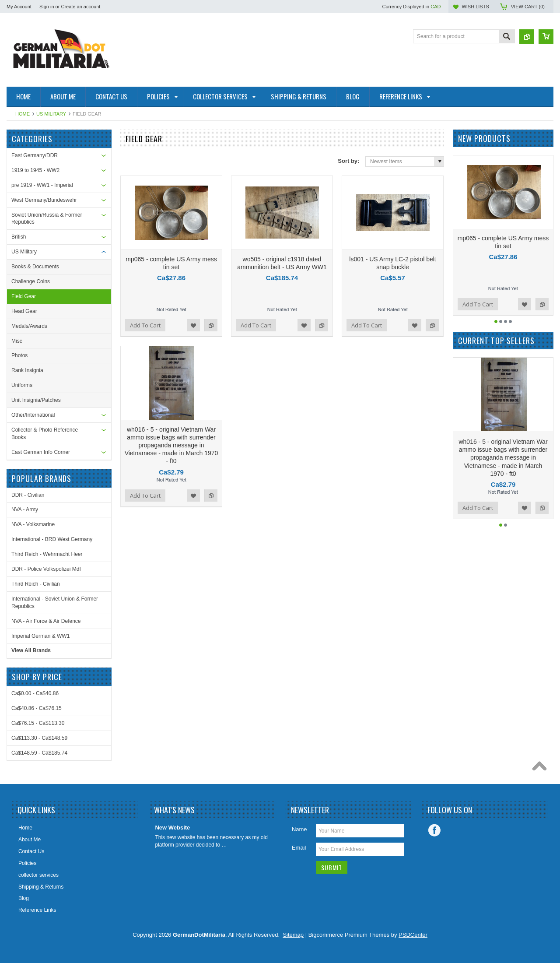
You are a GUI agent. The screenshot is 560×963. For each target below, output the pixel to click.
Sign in (47, 7)
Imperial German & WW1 (40, 636)
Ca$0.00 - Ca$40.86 (35, 693)
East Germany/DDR (35, 155)
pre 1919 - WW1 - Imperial (42, 185)
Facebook (434, 830)
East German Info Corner (41, 452)
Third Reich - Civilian (36, 584)
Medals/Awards (29, 326)
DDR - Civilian (28, 495)
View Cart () (528, 7)
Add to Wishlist (193, 325)
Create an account (80, 7)
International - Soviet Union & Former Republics (55, 603)
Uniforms (22, 385)
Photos (19, 355)
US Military (51, 114)
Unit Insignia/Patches (36, 400)
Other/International (33, 415)
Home (23, 114)
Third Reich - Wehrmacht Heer (47, 554)
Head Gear (24, 311)
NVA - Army (25, 510)
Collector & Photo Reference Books (45, 434)
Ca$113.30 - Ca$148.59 (39, 738)
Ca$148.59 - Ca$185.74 (39, 753)
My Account (19, 7)
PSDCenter (413, 935)
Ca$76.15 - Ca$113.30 (38, 723)
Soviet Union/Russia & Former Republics (47, 219)
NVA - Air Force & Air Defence (46, 621)
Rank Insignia (27, 370)
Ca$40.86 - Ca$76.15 (37, 708)
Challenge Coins (31, 281)
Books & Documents (35, 267)
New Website (172, 828)
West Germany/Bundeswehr (44, 200)
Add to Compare (211, 325)
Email (299, 848)
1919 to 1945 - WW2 (35, 170)
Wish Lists (475, 7)
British (19, 237)
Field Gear (24, 296)
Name (299, 829)
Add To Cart (145, 325)
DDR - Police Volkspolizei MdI (46, 569)
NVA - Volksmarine (33, 524)
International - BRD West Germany (52, 539)
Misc (17, 341)
